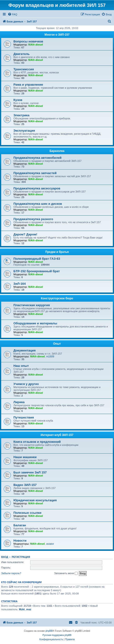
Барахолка (57, 151)
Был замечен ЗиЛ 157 (30, 472)
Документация (24, 350)
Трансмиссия (24, 69)
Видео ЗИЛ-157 (25, 485)
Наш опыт (21, 366)
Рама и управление (28, 85)
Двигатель (22, 54)
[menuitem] (12, 14)
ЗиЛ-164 (20, 284)
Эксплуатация (24, 131)
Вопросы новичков (28, 41)
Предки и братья (57, 252)
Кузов (18, 100)
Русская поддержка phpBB (57, 635)
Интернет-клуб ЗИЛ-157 (57, 435)
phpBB (49, 631)
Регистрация (21, 557)
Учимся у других (26, 384)
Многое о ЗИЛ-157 (57, 35)
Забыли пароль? (11, 573)
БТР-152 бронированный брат (37, 271)
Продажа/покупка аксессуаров (37, 188)
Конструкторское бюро (57, 298)
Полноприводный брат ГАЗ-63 (37, 259)
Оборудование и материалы (35, 323)
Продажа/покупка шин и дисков (38, 204)
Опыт (57, 344)
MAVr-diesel (36, 45)
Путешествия (24, 417)
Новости (20, 541)
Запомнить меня (66, 573)
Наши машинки (25, 457)
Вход (5, 557)
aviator (50, 544)
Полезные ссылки (27, 513)
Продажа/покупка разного (33, 219)
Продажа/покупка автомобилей (37, 158)
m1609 (50, 356)
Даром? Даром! (25, 234)
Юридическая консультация (35, 500)
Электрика (21, 115)
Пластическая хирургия (32, 305)
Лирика (19, 402)
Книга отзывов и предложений (37, 442)
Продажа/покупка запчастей (35, 173)
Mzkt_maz (25, 609)
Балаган (20, 525)
